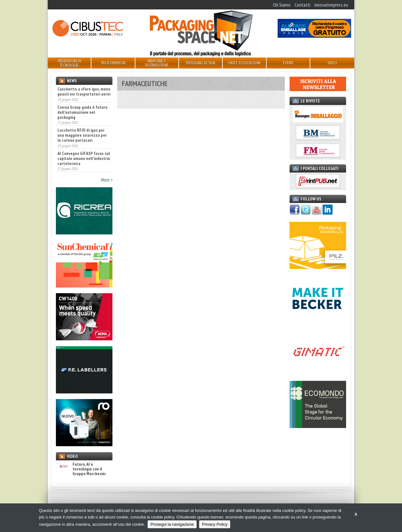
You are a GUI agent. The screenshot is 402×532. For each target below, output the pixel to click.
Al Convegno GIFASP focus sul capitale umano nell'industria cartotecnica (84, 158)
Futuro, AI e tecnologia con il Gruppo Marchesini (81, 469)
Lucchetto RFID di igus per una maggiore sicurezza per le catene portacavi (82, 135)
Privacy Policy (215, 524)
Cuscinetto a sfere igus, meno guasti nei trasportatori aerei (84, 91)
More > (106, 180)
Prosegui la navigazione (172, 524)
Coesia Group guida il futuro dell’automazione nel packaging (82, 112)
